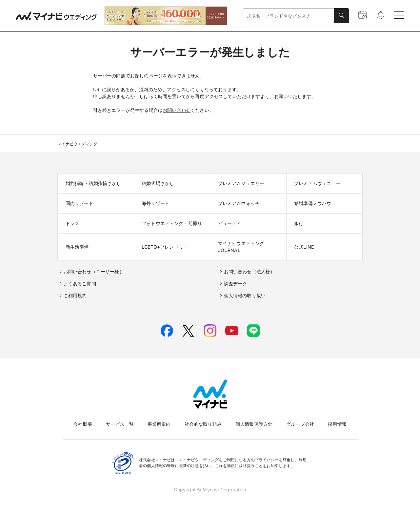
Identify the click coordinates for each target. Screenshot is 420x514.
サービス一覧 (120, 424)
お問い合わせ (177, 110)
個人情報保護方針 (254, 424)
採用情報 (337, 424)
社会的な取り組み (203, 424)
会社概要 (83, 424)
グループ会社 (300, 424)
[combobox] (289, 16)
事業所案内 (159, 424)
